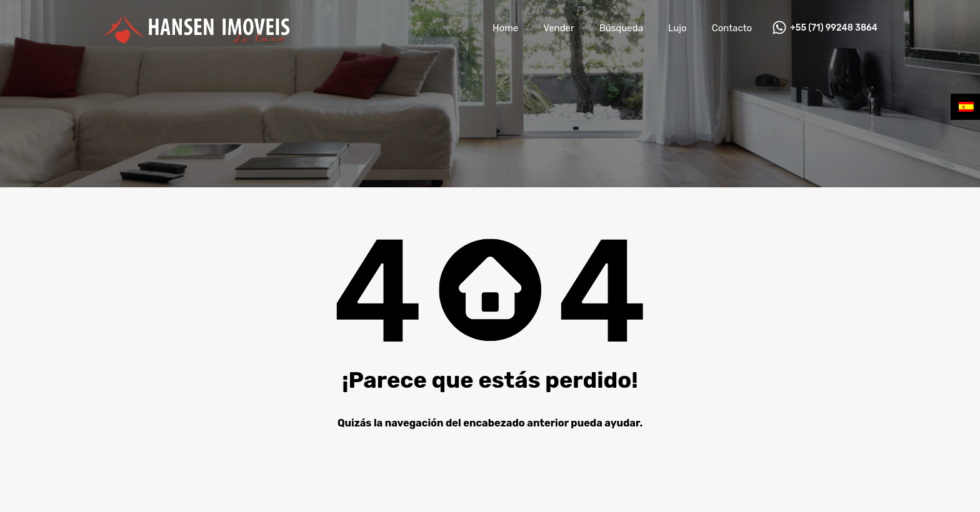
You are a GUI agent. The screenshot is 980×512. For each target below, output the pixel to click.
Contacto (732, 28)
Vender (559, 28)
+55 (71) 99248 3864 (834, 28)
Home (505, 28)
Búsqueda (621, 28)
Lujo (677, 28)
